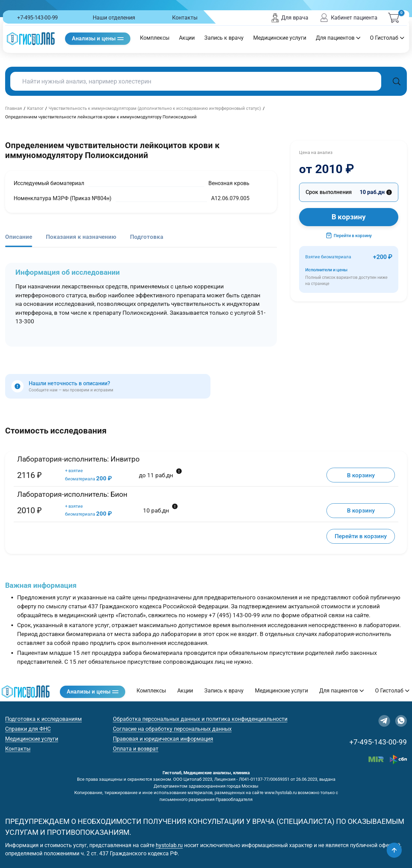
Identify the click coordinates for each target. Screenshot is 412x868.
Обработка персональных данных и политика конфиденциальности (200, 719)
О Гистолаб (387, 38)
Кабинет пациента (348, 18)
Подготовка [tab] (147, 237)
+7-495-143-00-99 (37, 18)
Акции (187, 38)
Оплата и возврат (136, 749)
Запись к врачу (224, 38)
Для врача (289, 18)
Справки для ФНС (28, 729)
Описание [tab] (19, 237)
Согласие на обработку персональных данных (172, 729)
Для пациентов (338, 38)
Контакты (185, 18)
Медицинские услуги (280, 38)
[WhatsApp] (401, 721)
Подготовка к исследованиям (43, 719)
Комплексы (155, 38)
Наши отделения (114, 18)
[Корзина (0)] (394, 18)
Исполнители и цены (349, 277)
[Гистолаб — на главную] (31, 38)
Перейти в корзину (349, 235)
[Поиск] (397, 81)
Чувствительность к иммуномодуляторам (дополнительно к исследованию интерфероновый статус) (155, 108)
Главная (14, 108)
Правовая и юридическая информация (163, 739)
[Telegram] (384, 721)
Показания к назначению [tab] (81, 237)
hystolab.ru (169, 845)
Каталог (35, 108)
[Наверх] (394, 850)
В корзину (349, 217)
